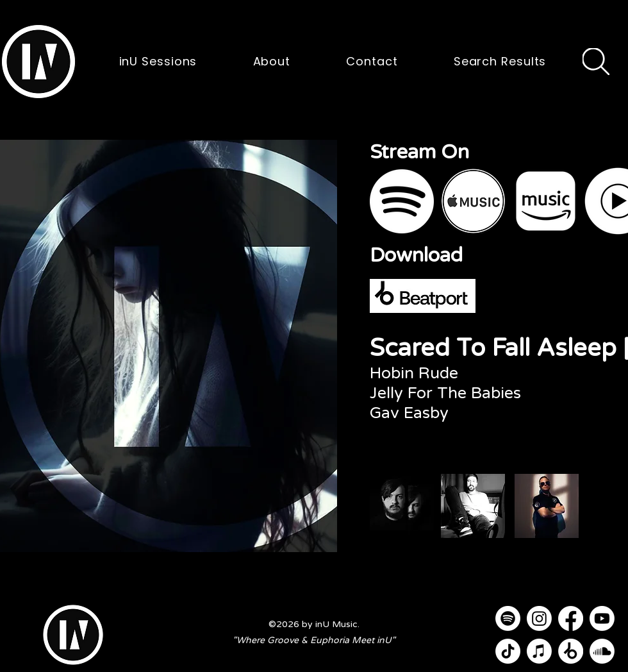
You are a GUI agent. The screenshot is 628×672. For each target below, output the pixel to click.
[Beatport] (571, 651)
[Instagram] (539, 618)
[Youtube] (602, 618)
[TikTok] (508, 651)
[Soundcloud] (602, 651)
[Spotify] (508, 618)
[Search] (596, 62)
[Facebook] (571, 618)
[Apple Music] (539, 651)
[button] (38, 62)
